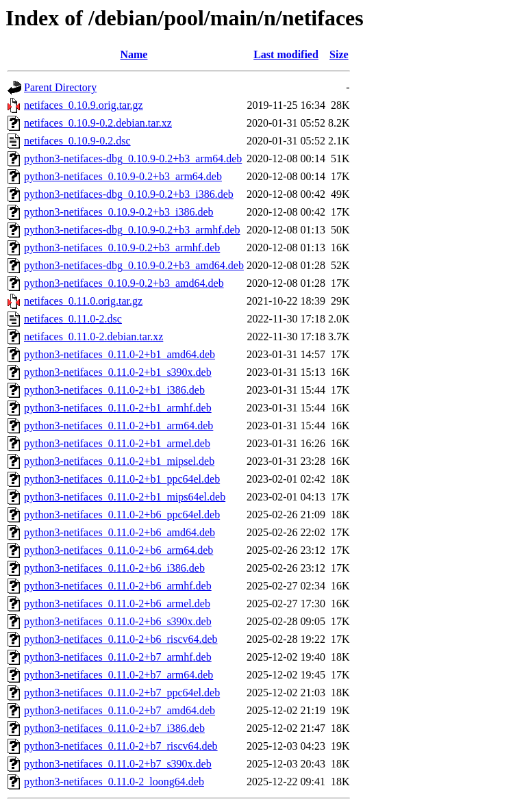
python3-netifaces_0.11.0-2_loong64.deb (114, 782)
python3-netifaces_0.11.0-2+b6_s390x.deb (118, 621)
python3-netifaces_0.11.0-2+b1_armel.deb (117, 443)
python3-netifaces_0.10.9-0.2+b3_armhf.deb (122, 248)
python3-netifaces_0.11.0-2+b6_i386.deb (114, 568)
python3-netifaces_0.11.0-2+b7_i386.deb (114, 728)
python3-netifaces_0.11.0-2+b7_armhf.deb (118, 657)
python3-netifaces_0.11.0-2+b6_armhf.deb (118, 586)
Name (134, 54)
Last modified (286, 54)
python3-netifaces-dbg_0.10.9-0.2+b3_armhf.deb (132, 230)
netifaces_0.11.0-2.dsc (73, 319)
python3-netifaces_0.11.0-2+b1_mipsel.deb (119, 461)
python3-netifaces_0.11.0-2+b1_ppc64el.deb (122, 479)
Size (339, 54)
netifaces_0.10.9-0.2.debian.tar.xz (98, 123)
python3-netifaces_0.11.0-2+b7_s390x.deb (118, 764)
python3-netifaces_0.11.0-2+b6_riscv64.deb (121, 639)
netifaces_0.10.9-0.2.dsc (77, 141)
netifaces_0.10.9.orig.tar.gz (84, 105)
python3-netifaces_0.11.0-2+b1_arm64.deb (118, 426)
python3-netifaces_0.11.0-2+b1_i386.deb (114, 390)
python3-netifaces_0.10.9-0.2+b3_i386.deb (119, 212)
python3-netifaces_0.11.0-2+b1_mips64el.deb (125, 497)
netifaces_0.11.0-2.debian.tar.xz (93, 337)
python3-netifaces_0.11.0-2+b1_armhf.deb (118, 408)
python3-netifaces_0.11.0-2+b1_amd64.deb (120, 354)
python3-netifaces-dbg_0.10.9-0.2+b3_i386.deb (129, 194)
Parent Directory (60, 87)
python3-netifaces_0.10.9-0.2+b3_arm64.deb (123, 176)
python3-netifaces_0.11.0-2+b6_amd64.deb (120, 532)
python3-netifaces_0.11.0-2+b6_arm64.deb (118, 550)
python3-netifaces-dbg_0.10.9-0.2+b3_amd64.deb (134, 265)
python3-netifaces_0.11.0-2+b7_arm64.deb (118, 675)
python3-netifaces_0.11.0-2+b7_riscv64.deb (121, 746)
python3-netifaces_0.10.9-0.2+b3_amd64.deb (124, 283)
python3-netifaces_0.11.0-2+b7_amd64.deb (120, 710)
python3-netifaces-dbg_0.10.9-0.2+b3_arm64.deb (133, 158)
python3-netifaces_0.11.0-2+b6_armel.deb (117, 604)
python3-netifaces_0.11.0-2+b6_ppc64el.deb (122, 515)
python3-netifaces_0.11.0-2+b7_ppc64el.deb (122, 693)
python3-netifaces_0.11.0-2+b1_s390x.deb (118, 372)
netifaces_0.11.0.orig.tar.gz (83, 301)
